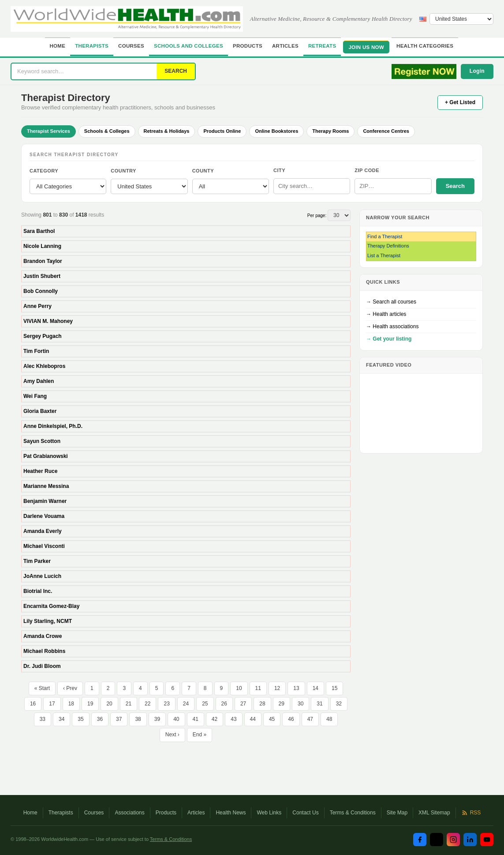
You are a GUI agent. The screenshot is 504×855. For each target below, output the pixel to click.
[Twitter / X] (437, 840)
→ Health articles (386, 314)
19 (90, 704)
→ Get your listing (389, 339)
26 (224, 704)
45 (272, 719)
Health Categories (425, 46)
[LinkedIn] (470, 840)
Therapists (92, 46)
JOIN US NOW (366, 47)
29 (282, 704)
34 (62, 719)
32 (339, 704)
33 (43, 719)
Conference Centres (386, 131)
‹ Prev (70, 688)
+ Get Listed (460, 102)
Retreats (322, 46)
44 (253, 719)
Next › (172, 735)
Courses (131, 46)
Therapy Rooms (330, 131)
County (203, 171)
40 (176, 719)
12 (277, 688)
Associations (129, 813)
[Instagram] (453, 840)
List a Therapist (384, 255)
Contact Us (305, 813)
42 (215, 719)
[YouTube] (487, 840)
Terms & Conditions (353, 813)
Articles (285, 46)
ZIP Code (367, 170)
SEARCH (176, 71)
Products (248, 46)
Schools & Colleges (107, 131)
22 (147, 704)
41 (196, 719)
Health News (231, 813)
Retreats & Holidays (167, 131)
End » (200, 735)
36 (100, 719)
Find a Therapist (385, 236)
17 (52, 704)
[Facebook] (420, 840)
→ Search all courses (391, 302)
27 (243, 704)
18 (71, 704)
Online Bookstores (276, 131)
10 (239, 688)
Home (58, 46)
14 (315, 688)
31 (319, 704)
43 (233, 719)
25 (205, 704)
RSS (471, 813)
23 (166, 704)
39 (157, 719)
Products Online (222, 131)
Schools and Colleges (189, 46)
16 (33, 704)
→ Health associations (392, 326)
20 (109, 704)
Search (455, 186)
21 (129, 704)
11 (258, 688)
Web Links (269, 813)
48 (329, 719)
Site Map (397, 813)
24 (186, 704)
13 (296, 688)
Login (477, 71)
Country (123, 171)
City (279, 170)
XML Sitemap (434, 813)
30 (301, 704)
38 (138, 719)
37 (119, 719)
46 (291, 719)
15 (334, 688)
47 (310, 719)
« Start (42, 688)
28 (262, 704)
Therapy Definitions (388, 246)
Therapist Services (49, 131)
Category (44, 171)
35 (80, 719)
